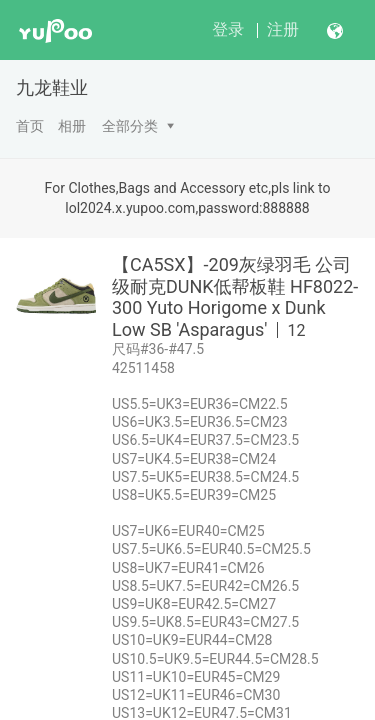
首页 (30, 126)
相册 (72, 126)
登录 (228, 29)
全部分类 (130, 126)
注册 (283, 29)
